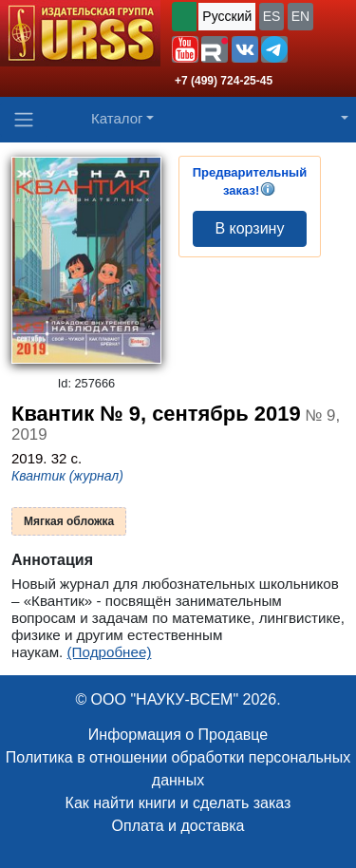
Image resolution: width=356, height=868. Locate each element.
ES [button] (272, 16)
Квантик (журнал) (67, 476)
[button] (185, 49)
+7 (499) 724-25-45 (224, 81)
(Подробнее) (110, 652)
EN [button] (300, 16)
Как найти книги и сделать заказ (178, 803)
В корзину (249, 228)
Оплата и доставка (178, 826)
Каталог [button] (117, 118)
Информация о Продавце (178, 735)
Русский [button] (227, 16)
